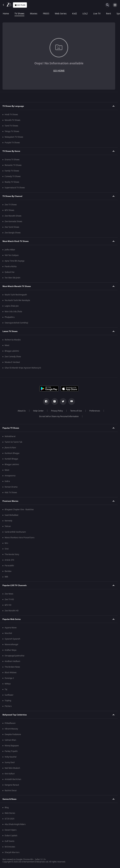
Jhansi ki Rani (10, 448)
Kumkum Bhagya (12, 453)
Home (6, 14)
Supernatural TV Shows (15, 188)
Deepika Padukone (13, 734)
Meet (7, 345)
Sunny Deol (10, 762)
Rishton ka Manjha (13, 340)
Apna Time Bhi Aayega (15, 261)
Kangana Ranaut (12, 785)
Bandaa (8, 571)
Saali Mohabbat (11, 515)
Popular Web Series (12, 619)
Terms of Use (76, 411)
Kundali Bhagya (11, 459)
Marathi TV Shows (12, 120)
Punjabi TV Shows (12, 143)
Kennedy (8, 521)
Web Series (61, 14)
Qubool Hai (10, 272)
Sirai (7, 549)
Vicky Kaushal (11, 757)
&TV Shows (9, 210)
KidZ (75, 14)
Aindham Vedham (12, 661)
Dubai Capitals (11, 836)
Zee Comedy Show (13, 357)
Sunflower (9, 695)
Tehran (8, 526)
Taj (6, 689)
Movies (34, 14)
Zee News (9, 594)
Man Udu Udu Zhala (13, 312)
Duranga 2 (9, 678)
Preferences (95, 411)
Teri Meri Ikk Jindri (12, 278)
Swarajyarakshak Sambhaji (16, 323)
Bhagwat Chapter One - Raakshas (19, 510)
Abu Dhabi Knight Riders (15, 824)
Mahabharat (10, 436)
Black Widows (11, 673)
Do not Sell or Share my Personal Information (59, 416)
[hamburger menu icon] (115, 5)
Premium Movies (10, 501)
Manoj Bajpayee (12, 746)
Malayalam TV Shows (14, 137)
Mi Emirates (10, 847)
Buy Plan (20, 5)
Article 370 (9, 560)
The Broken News (12, 667)
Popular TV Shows (11, 428)
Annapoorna (10, 476)
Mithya (8, 684)
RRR (6, 577)
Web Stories (10, 813)
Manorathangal (11, 644)
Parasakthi (9, 566)
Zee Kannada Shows (13, 221)
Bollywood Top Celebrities (15, 715)
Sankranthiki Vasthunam (15, 532)
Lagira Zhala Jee (12, 306)
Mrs (6, 543)
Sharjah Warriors (12, 852)
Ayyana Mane (11, 628)
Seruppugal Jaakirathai (15, 656)
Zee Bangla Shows (13, 233)
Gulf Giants (10, 841)
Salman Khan (10, 740)
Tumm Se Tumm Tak (13, 442)
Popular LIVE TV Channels (15, 585)
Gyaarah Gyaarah (12, 639)
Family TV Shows (12, 171)
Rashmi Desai (11, 791)
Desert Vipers (11, 830)
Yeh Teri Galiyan (12, 255)
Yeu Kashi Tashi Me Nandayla (17, 300)
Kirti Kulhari (10, 774)
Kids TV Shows (11, 493)
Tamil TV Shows (11, 126)
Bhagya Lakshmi (12, 351)
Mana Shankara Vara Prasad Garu (20, 538)
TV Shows (19, 14)
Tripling (8, 701)
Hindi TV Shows (11, 115)
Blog (7, 808)
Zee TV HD (9, 599)
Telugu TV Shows (12, 131)
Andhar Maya (11, 650)
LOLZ (85, 14)
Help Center (38, 411)
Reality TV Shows (12, 182)
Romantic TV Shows (13, 165)
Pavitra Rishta (11, 267)
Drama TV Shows (12, 160)
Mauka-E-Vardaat (12, 362)
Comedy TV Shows (13, 176)
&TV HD (8, 605)
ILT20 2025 (10, 819)
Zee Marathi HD (12, 611)
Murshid (8, 633)
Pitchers (8, 706)
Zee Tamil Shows (12, 227)
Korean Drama (11, 487)
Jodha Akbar (10, 250)
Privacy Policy (57, 411)
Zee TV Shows (11, 205)
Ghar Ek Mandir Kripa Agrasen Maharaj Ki (23, 368)
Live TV (97, 14)
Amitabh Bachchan (13, 779)
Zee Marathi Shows (13, 216)
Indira (7, 481)
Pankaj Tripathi (11, 751)
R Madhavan (10, 723)
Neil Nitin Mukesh (12, 768)
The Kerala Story (12, 554)
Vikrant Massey (11, 729)
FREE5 (46, 14)
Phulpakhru (10, 317)
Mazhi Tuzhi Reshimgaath (16, 295)
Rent (109, 14)
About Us (22, 411)
